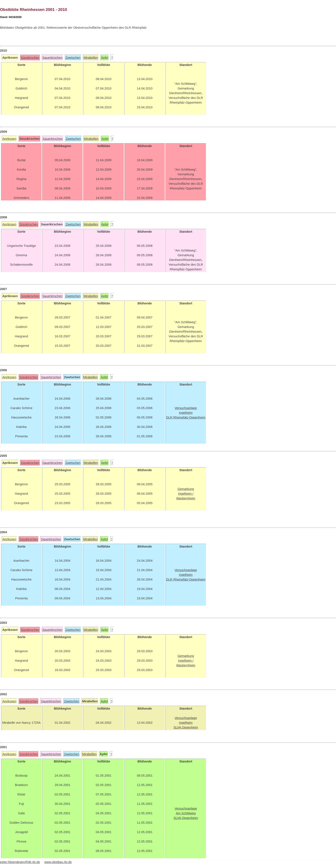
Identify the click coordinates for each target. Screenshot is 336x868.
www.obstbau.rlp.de (58, 862)
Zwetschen (73, 58)
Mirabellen (91, 58)
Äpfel (105, 58)
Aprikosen (9, 139)
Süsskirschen (30, 58)
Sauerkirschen (52, 58)
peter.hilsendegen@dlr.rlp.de (20, 862)
